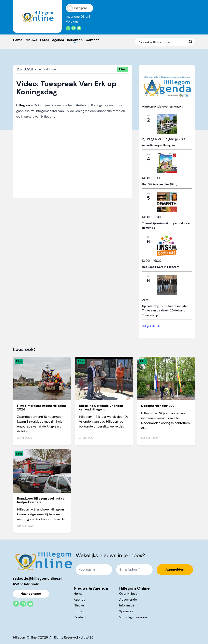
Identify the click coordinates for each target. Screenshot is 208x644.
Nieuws (31, 40)
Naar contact (31, 594)
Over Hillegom (130, 594)
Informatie (127, 605)
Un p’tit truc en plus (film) (160, 184)
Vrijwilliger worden (133, 617)
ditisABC (87, 637)
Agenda (58, 40)
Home (18, 40)
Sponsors (126, 611)
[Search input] (162, 42)
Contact (92, 40)
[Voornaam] (94, 570)
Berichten (75, 40)
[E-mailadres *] (134, 570)
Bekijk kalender (152, 326)
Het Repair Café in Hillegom (161, 267)
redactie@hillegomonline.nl (38, 578)
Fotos (44, 40)
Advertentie (128, 599)
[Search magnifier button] (191, 42)
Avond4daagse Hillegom (158, 145)
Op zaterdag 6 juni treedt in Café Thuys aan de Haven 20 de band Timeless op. (164, 311)
